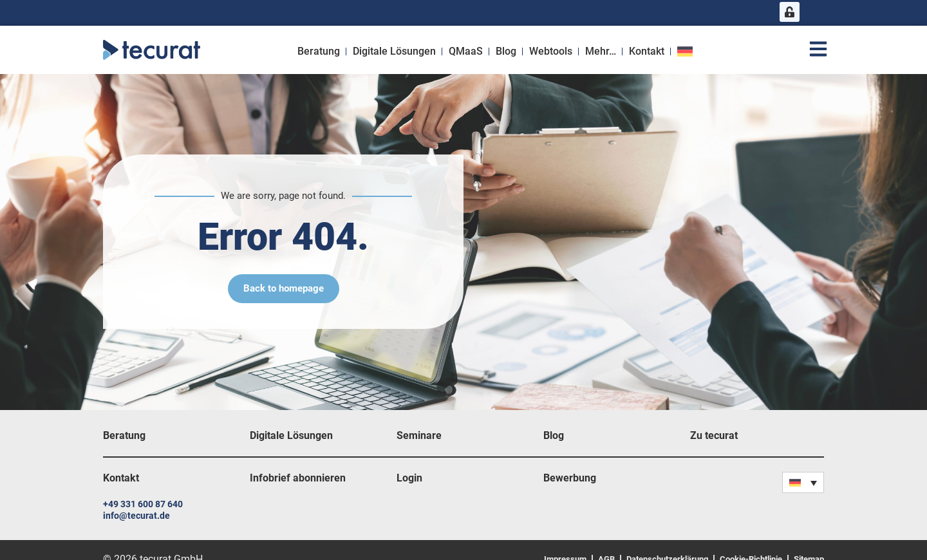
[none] (803, 482)
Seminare (419, 435)
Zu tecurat (714, 435)
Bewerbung (570, 478)
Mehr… (601, 51)
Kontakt (647, 51)
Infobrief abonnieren (298, 478)
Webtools (551, 51)
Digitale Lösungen (394, 51)
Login (409, 478)
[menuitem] (687, 51)
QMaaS (466, 51)
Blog (506, 51)
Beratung (319, 51)
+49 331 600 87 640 (143, 504)
